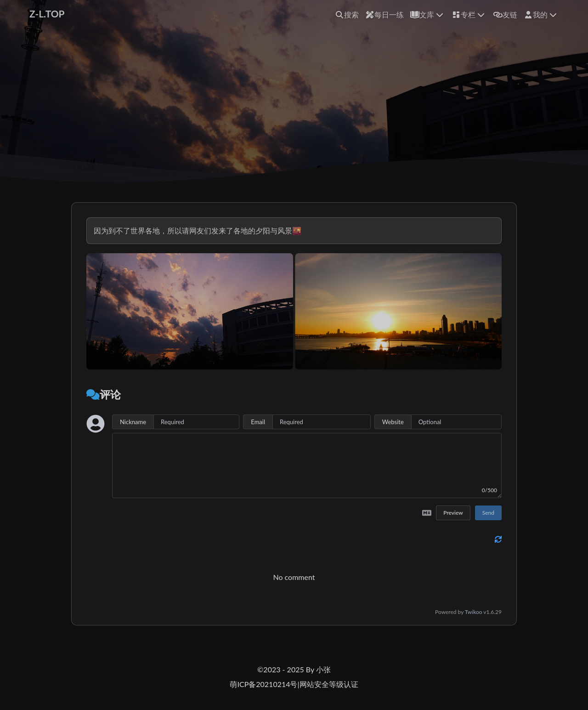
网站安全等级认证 (329, 684)
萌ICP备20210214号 (263, 684)
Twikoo (474, 612)
